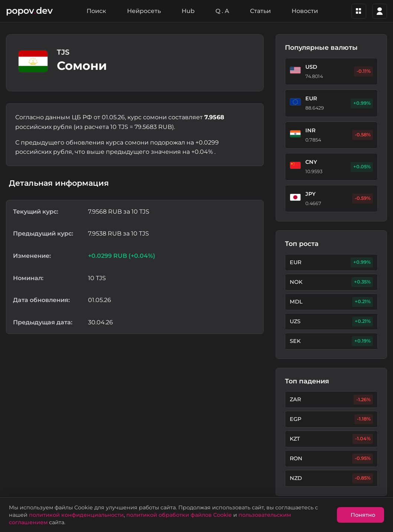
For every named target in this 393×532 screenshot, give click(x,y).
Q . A (222, 11)
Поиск (96, 11)
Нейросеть (144, 11)
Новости (305, 11)
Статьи (260, 11)
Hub (188, 11)
